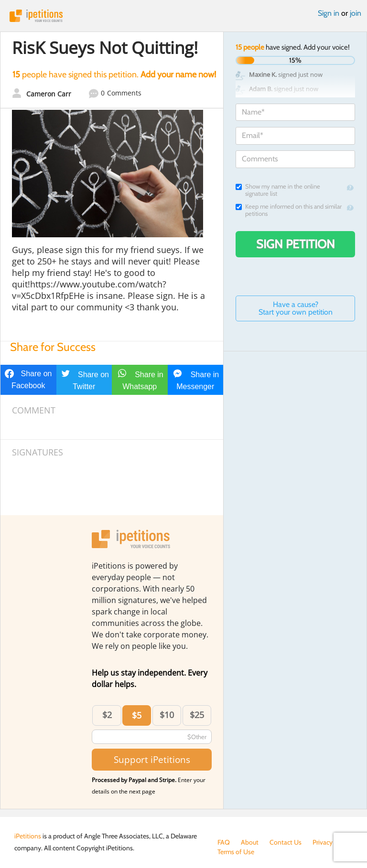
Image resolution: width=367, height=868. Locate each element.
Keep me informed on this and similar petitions (289, 210)
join (356, 13)
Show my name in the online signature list (278, 190)
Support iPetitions (152, 759)
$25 (197, 715)
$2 (107, 715)
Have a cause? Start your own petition (296, 308)
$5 (137, 715)
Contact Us (286, 842)
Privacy (323, 842)
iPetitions (183, 16)
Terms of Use (236, 852)
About (250, 842)
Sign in (329, 13)
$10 (167, 715)
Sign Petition (296, 244)
